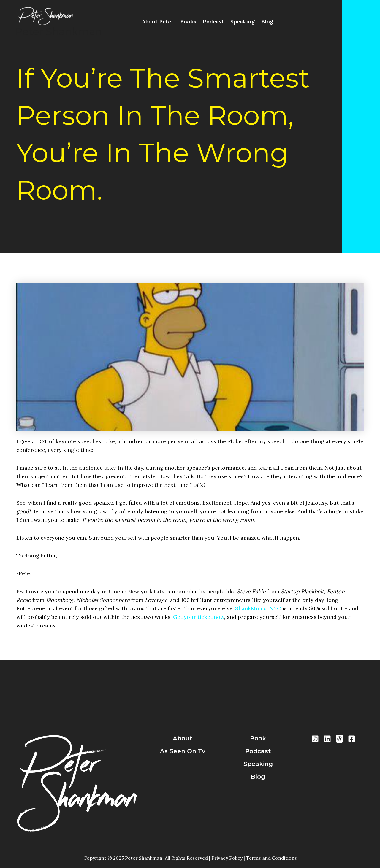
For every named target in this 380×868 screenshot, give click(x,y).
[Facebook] (352, 739)
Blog (267, 22)
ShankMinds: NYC (258, 608)
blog (258, 777)
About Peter (158, 22)
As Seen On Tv (183, 751)
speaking (258, 764)
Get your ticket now (199, 617)
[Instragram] (315, 739)
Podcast (213, 22)
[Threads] (339, 739)
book (258, 738)
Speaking (243, 22)
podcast (258, 751)
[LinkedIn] (327, 739)
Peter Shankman (58, 32)
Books (188, 22)
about (183, 738)
